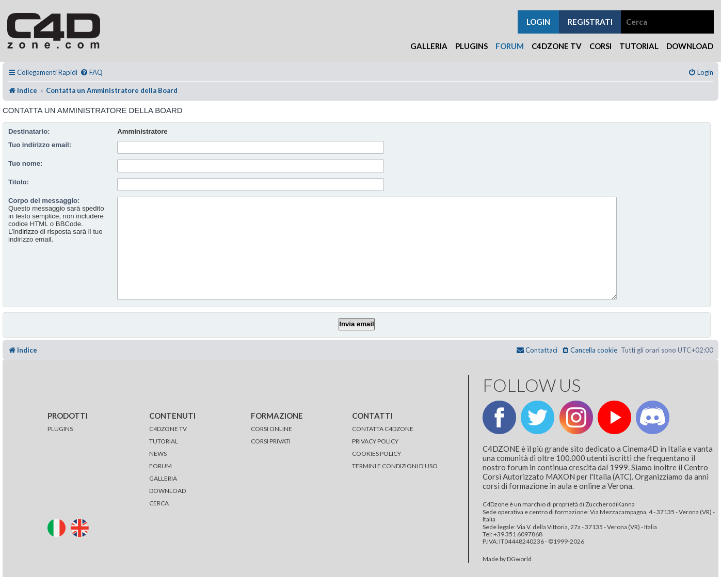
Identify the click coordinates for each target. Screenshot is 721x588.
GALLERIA (163, 478)
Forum (510, 46)
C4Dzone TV (557, 46)
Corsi (600, 46)
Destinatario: (29, 131)
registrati (590, 22)
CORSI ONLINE (271, 429)
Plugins (471, 46)
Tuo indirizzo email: (40, 145)
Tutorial (639, 46)
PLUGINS (60, 429)
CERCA (159, 503)
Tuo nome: (25, 163)
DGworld (519, 559)
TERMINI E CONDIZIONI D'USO (395, 466)
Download (690, 46)
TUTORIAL (164, 441)
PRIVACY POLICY (375, 441)
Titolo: (19, 182)
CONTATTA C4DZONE (383, 429)
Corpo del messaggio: (44, 201)
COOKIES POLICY (376, 454)
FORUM (161, 466)
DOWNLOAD (167, 491)
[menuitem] (91, 73)
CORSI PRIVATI (271, 441)
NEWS (158, 454)
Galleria (429, 46)
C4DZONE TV (168, 429)
